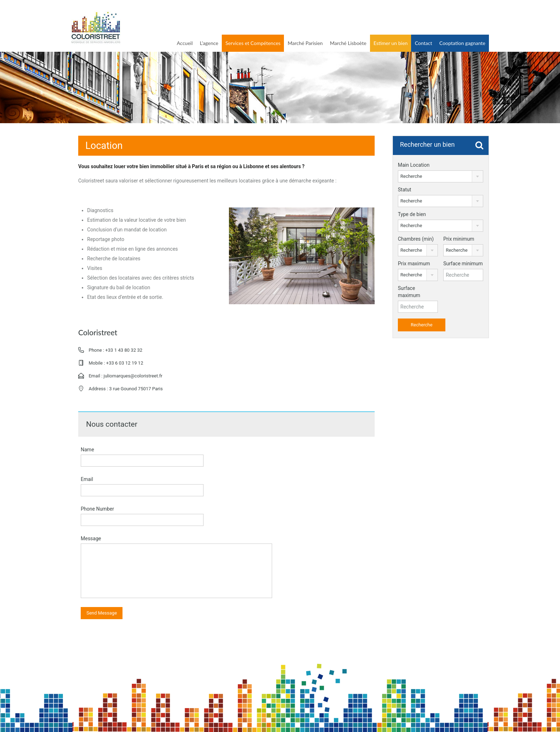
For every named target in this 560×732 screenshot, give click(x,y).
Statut (404, 190)
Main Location (414, 165)
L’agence (209, 43)
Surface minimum (463, 264)
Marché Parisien (305, 43)
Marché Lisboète (348, 43)
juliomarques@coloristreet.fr (133, 376)
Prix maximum (414, 264)
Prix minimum (459, 239)
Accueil (185, 43)
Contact (423, 43)
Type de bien (412, 214)
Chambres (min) (416, 239)
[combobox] (441, 176)
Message (91, 538)
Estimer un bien (391, 43)
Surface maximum (409, 292)
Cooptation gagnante (462, 43)
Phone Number (97, 509)
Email (87, 479)
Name (87, 450)
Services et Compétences (253, 43)
